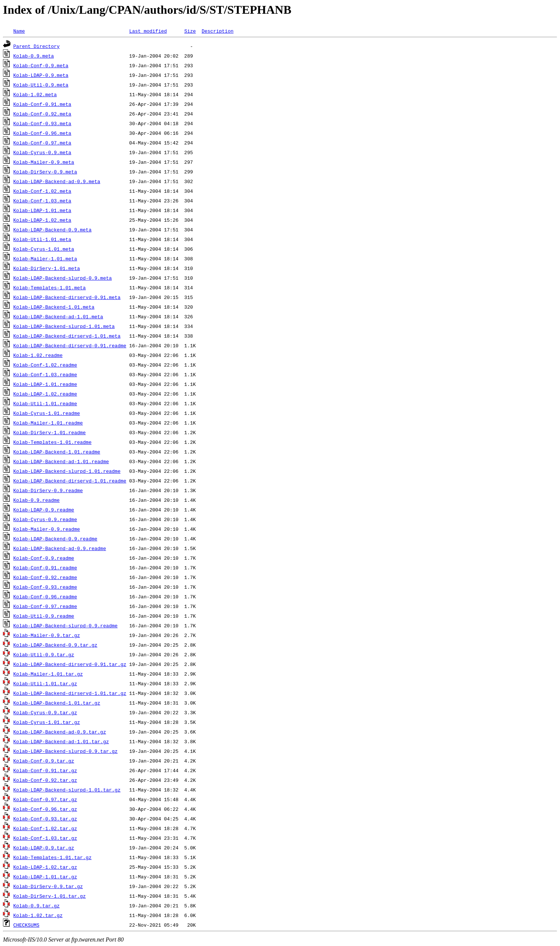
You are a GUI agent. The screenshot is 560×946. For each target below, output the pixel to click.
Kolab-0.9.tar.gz (37, 906)
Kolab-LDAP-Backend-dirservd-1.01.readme (70, 481)
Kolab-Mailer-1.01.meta (45, 259)
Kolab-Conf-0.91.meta (42, 104)
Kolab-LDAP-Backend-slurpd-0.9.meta (63, 278)
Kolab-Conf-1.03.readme (45, 374)
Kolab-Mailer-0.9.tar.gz (47, 635)
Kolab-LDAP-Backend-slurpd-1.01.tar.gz (67, 790)
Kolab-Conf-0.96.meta (42, 133)
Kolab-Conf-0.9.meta (41, 65)
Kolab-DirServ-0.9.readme (48, 490)
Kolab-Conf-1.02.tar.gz (45, 828)
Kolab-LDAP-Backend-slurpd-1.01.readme (67, 471)
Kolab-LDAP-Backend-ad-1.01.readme (61, 461)
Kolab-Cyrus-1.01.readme (47, 413)
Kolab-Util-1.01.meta (42, 239)
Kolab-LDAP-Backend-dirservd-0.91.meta (67, 297)
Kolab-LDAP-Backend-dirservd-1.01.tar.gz (70, 693)
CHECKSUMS (26, 925)
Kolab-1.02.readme (38, 355)
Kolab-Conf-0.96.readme (45, 596)
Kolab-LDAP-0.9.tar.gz (44, 848)
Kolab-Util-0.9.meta (41, 85)
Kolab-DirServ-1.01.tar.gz (50, 896)
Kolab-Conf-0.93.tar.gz (45, 819)
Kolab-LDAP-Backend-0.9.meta (53, 230)
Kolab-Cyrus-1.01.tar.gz (47, 722)
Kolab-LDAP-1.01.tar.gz (45, 877)
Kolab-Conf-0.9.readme (44, 558)
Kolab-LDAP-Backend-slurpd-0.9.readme (66, 625)
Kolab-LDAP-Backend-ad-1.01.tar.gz (61, 741)
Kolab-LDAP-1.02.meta (42, 220)
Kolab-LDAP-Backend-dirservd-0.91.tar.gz (70, 664)
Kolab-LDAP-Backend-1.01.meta (54, 307)
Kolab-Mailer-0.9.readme (47, 529)
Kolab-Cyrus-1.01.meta (44, 249)
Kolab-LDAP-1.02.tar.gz (45, 867)
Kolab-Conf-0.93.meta (42, 123)
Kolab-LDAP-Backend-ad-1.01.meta (58, 316)
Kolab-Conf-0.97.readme (45, 606)
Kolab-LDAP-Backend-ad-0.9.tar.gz (60, 732)
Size (190, 31)
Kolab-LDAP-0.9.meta (41, 75)
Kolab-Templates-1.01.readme (53, 442)
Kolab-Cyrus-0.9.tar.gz (45, 712)
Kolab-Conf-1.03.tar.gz (45, 838)
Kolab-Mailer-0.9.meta (44, 162)
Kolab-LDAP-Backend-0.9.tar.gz (55, 645)
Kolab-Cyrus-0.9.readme (45, 519)
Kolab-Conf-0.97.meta (42, 143)
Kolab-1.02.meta (35, 94)
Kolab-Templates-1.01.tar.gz (53, 857)
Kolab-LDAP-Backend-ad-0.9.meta (57, 181)
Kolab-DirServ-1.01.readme (50, 432)
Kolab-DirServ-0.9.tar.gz (48, 886)
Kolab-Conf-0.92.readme (45, 577)
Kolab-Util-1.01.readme (45, 403)
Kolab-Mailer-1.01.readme (48, 423)
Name (19, 31)
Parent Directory (37, 46)
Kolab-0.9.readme (37, 500)
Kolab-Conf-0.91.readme (45, 568)
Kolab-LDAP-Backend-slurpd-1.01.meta (64, 326)
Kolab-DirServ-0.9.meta (45, 172)
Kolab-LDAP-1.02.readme (45, 394)
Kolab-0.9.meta (34, 56)
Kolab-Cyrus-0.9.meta (42, 152)
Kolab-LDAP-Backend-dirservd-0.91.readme (70, 345)
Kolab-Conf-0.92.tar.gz (45, 780)
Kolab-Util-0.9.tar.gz (44, 654)
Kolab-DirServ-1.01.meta (47, 268)
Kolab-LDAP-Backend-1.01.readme (57, 452)
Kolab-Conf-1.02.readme (45, 365)
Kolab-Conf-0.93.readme (45, 587)
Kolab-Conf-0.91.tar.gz (45, 770)
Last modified (148, 31)
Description (218, 31)
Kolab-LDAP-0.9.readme (44, 510)
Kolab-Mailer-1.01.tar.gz (48, 674)
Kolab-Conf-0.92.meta (42, 114)
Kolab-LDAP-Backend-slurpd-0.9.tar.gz (66, 751)
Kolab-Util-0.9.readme (44, 616)
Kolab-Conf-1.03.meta (42, 201)
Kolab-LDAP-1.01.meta (42, 210)
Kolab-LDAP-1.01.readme (45, 384)
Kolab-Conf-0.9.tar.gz (44, 761)
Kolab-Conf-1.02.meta (42, 191)
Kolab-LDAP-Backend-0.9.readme (55, 539)
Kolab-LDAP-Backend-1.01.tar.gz (57, 703)
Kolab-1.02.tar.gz (38, 915)
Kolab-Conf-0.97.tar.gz (45, 799)
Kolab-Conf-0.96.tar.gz (45, 809)
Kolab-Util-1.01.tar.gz (45, 683)
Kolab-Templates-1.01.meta (50, 287)
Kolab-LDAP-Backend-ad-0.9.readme (60, 548)
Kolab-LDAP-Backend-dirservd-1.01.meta (67, 336)
